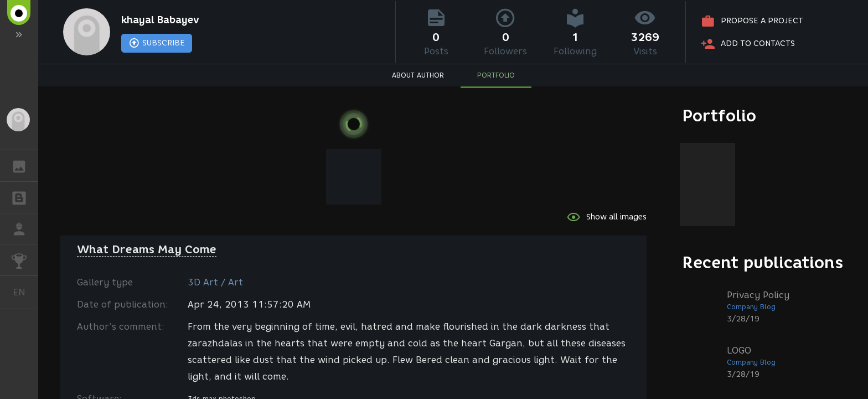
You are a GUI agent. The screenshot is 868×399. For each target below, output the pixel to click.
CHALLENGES (25, 259)
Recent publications (763, 262)
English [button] (23, 292)
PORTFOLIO (496, 75)
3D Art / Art (215, 282)
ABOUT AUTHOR (418, 75)
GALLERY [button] (25, 166)
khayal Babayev (160, 20)
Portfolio (719, 116)
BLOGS (25, 196)
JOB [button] (25, 229)
